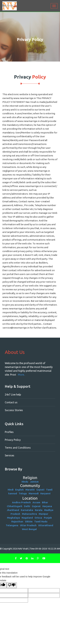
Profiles (9, 432)
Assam (36, 502)
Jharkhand (13, 510)
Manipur (43, 514)
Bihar (45, 502)
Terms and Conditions (18, 448)
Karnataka (27, 510)
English (19, 490)
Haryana (47, 506)
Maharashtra (29, 514)
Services (10, 455)
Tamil (49, 490)
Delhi (27, 506)
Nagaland (27, 518)
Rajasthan (17, 521)
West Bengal (29, 529)
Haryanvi (45, 493)
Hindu (25, 482)
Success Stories (14, 410)
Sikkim (29, 521)
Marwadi (34, 493)
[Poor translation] (12, 585)
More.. (21, 375)
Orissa (38, 518)
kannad (13, 493)
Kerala (39, 510)
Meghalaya (13, 518)
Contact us (11, 402)
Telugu (23, 493)
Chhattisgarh (15, 506)
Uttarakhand (46, 525)
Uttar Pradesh (28, 525)
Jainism (34, 482)
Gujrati (40, 490)
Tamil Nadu (41, 521)
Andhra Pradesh (21, 502)
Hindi (11, 490)
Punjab (48, 518)
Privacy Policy (13, 440)
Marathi (30, 490)
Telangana (12, 525)
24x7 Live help (13, 395)
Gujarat (36, 506)
